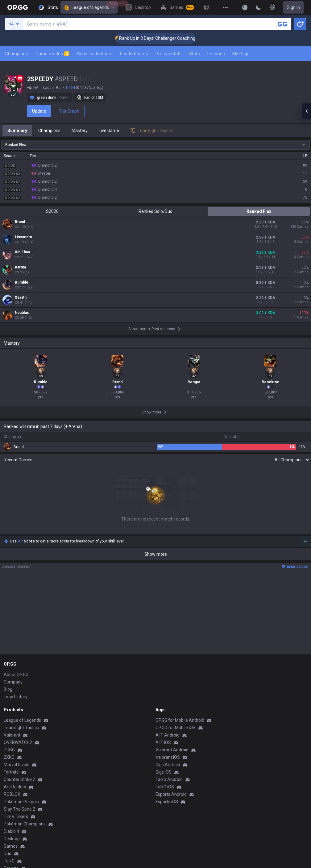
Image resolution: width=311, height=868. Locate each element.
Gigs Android (168, 765)
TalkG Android (169, 779)
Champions (17, 54)
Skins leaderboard (95, 54)
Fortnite (11, 772)
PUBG (9, 750)
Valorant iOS (168, 757)
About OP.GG (16, 675)
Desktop (12, 839)
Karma (20, 267)
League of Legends (89, 7)
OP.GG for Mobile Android (180, 720)
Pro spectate (169, 54)
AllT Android (168, 735)
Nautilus (22, 313)
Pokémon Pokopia (21, 802)
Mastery (80, 131)
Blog (8, 689)
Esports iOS (167, 802)
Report (64, 97)
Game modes (52, 54)
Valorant (12, 735)
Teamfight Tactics (21, 728)
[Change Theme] (259, 7)
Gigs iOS (164, 772)
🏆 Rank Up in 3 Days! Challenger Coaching (163, 38)
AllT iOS (163, 742)
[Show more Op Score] (305, 541)
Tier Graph (69, 111)
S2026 (52, 211)
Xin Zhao (23, 252)
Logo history (16, 697)
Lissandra (23, 237)
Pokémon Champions (25, 824)
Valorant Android (172, 750)
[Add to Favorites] (85, 79)
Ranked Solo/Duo (155, 211)
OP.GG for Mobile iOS (176, 728)
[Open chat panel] (306, 111)
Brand (20, 222)
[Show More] (245, 7)
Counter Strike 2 (19, 779)
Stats (195, 54)
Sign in (293, 7)
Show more (156, 554)
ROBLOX (12, 794)
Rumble (22, 282)
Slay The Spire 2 (19, 809)
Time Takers (16, 816)
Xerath (21, 297)
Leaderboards (134, 54)
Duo (8, 853)
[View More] (225, 7)
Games (11, 846)
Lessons (216, 54)
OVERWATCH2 (18, 742)
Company (13, 682)
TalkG (9, 861)
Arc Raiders (15, 787)
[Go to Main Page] (18, 7)
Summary (17, 131)
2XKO (9, 757)
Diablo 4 (11, 831)
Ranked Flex (259, 211)
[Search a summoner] (282, 24)
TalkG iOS (165, 787)
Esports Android (171, 794)
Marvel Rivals (17, 765)
